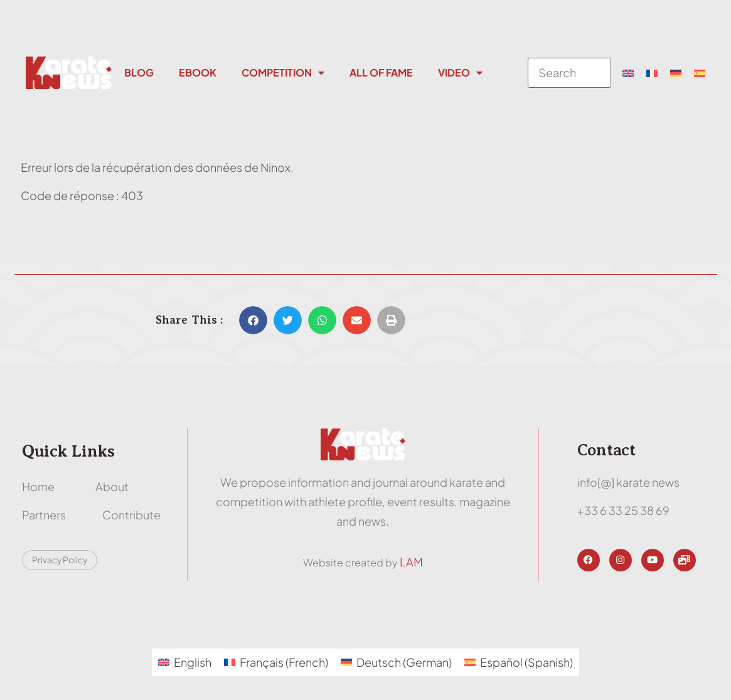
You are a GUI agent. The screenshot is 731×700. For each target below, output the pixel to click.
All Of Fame (381, 72)
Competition (283, 73)
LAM (411, 562)
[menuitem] (628, 73)
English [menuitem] (193, 662)
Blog (139, 72)
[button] (253, 320)
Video (460, 73)
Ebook (198, 72)
